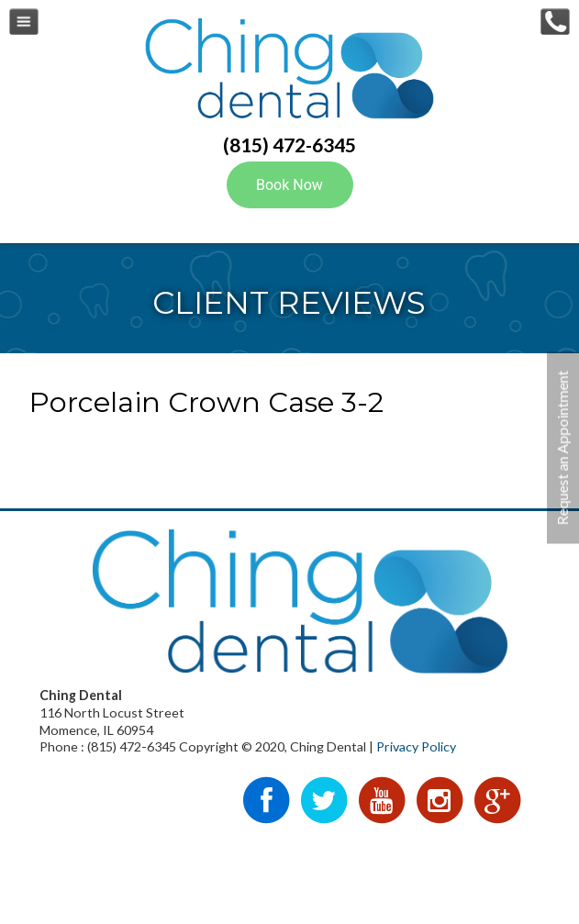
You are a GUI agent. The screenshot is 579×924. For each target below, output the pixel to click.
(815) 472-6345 (289, 145)
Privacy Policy (416, 746)
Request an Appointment (562, 448)
